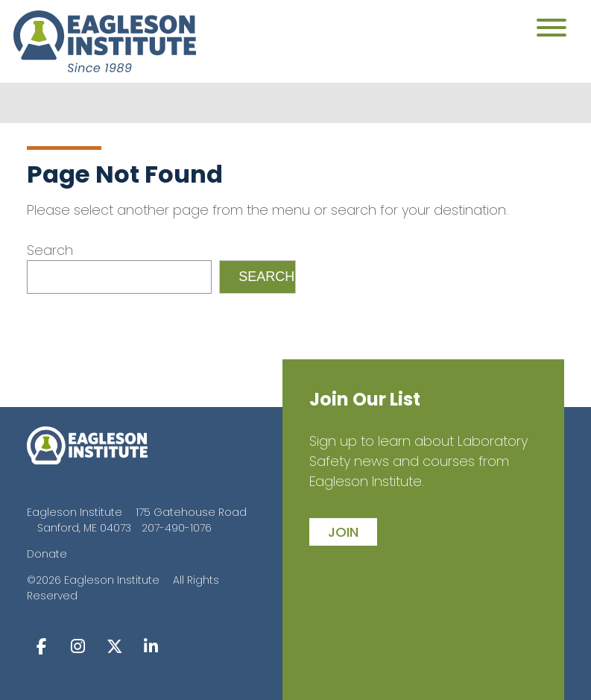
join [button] (343, 532)
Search (50, 250)
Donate (47, 554)
